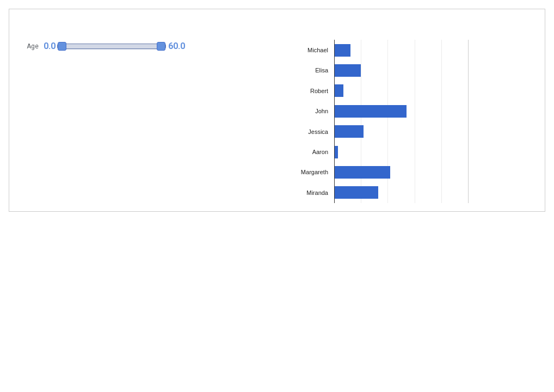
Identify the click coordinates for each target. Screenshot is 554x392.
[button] (107, 47)
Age (33, 46)
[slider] (112, 46)
